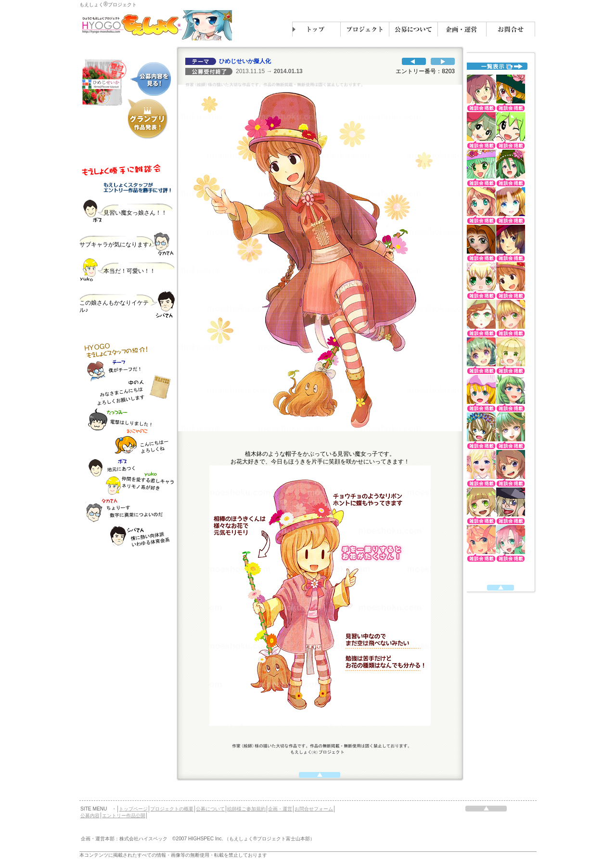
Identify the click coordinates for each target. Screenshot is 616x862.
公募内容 (90, 816)
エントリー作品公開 (124, 816)
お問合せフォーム (314, 809)
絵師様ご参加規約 (246, 809)
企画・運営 (280, 809)
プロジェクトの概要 (172, 809)
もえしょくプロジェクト (108, 5)
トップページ (133, 809)
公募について (210, 809)
